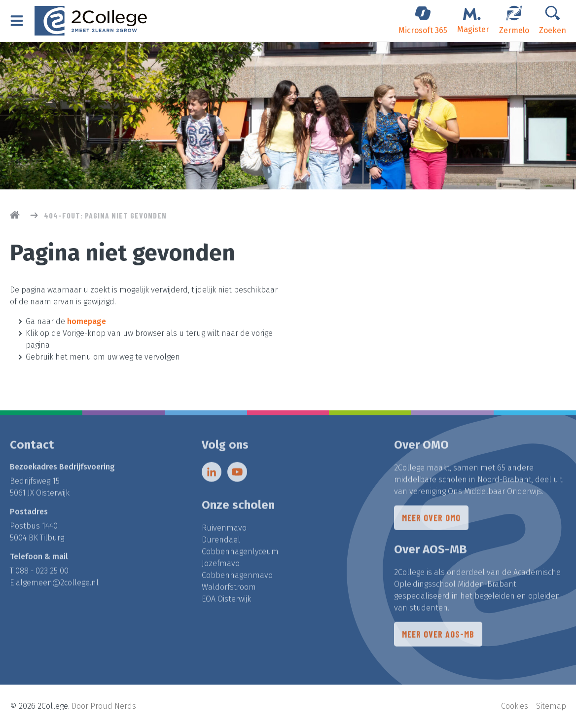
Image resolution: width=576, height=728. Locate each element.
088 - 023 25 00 (42, 573)
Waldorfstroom (229, 590)
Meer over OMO (431, 520)
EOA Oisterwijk (226, 601)
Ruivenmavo (224, 530)
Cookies (515, 706)
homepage (87, 321)
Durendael (221, 542)
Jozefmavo (221, 566)
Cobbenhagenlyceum (240, 554)
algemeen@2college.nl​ (57, 585)
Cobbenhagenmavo (237, 578)
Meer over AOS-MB (438, 637)
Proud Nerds (113, 706)
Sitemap (551, 706)
